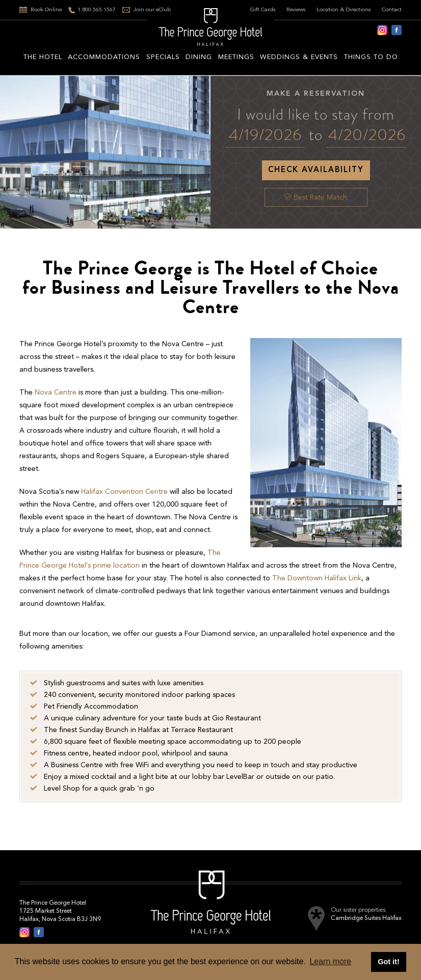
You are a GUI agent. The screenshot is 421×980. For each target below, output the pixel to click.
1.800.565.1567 (97, 10)
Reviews (296, 10)
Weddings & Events (299, 57)
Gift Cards (263, 10)
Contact (392, 10)
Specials (163, 57)
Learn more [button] (330, 961)
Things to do (371, 57)
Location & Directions (344, 10)
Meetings (236, 57)
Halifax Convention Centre (124, 492)
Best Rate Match (316, 198)
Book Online (46, 10)
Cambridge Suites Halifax (366, 918)
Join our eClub (152, 10)
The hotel (43, 57)
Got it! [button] (388, 962)
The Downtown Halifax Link (317, 578)
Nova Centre (56, 393)
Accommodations (104, 57)
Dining (199, 57)
